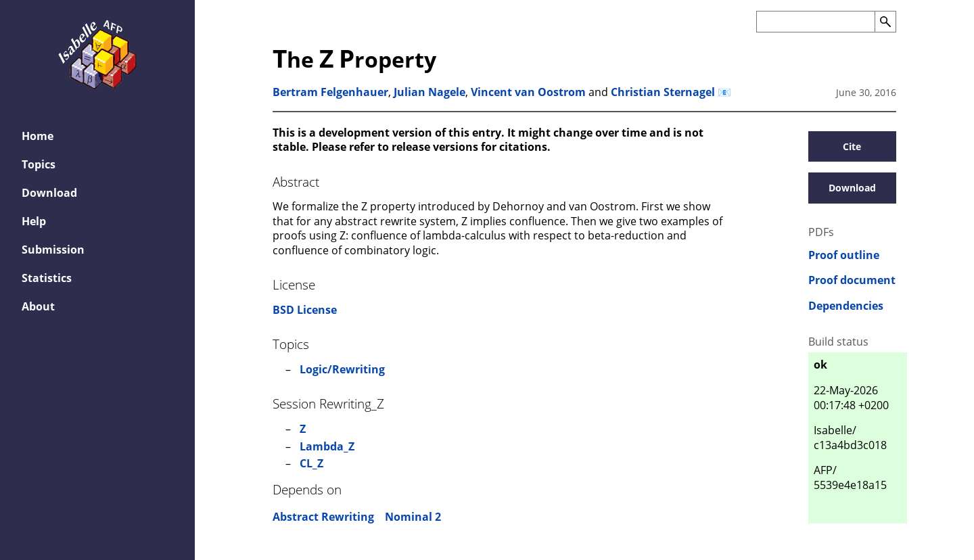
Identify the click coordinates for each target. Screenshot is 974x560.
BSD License (305, 310)
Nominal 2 (413, 517)
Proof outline (844, 255)
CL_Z (311, 463)
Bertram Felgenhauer (330, 92)
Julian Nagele (430, 92)
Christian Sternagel (663, 92)
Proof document (852, 280)
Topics (39, 164)
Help (34, 221)
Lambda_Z (327, 446)
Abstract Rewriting (323, 517)
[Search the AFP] (815, 22)
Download (49, 193)
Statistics (47, 278)
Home (38, 136)
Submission (53, 250)
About (38, 306)
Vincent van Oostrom (528, 92)
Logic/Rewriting (342, 369)
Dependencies (846, 306)
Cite (852, 146)
